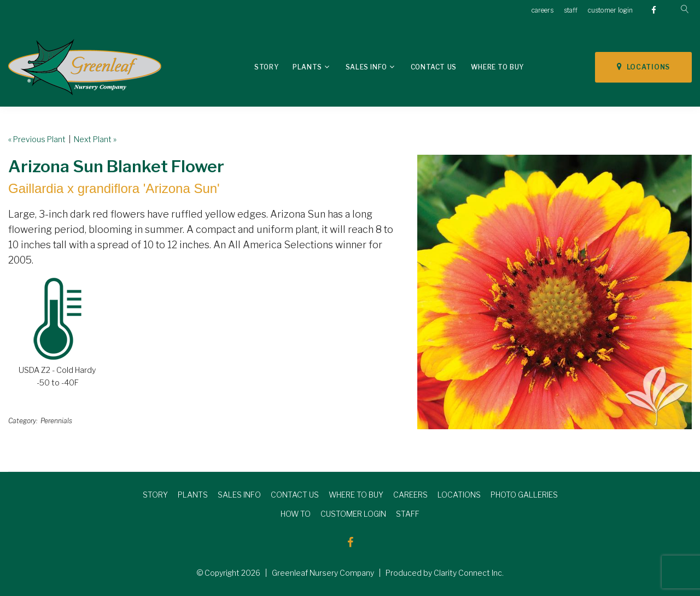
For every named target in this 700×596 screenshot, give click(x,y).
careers (542, 10)
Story (266, 67)
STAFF (408, 514)
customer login (610, 10)
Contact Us (434, 67)
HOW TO (296, 514)
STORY (155, 495)
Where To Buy (497, 67)
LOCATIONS (643, 67)
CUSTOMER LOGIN (353, 514)
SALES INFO (239, 495)
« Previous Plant (37, 139)
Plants (307, 67)
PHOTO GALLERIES (524, 495)
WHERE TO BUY (356, 495)
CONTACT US (295, 495)
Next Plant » (95, 139)
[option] (555, 292)
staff (571, 10)
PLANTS (193, 495)
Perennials (56, 421)
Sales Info (366, 67)
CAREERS (410, 495)
